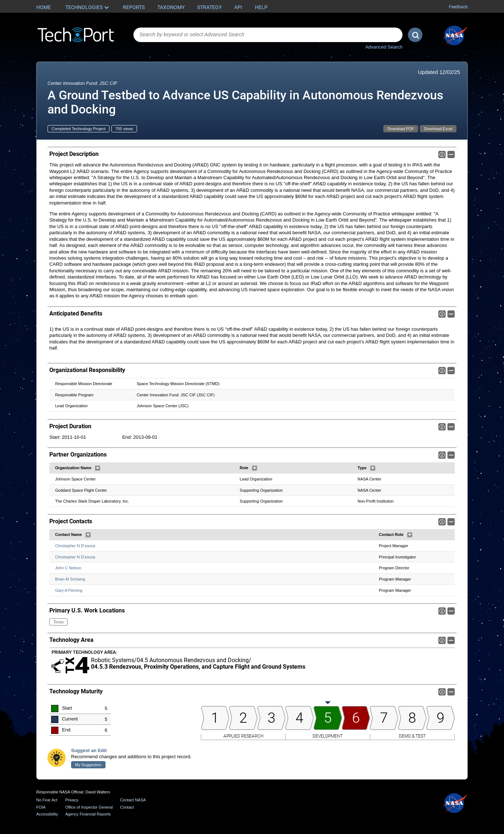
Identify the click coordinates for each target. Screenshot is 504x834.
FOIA (41, 807)
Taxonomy (171, 7)
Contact (127, 807)
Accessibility (47, 814)
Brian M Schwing (70, 579)
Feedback (458, 7)
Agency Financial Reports (88, 814)
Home (44, 7)
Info (442, 154)
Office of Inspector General (89, 807)
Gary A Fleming (69, 590)
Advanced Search (384, 47)
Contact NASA (133, 800)
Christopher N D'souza (75, 546)
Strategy (209, 7)
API (238, 7)
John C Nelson (68, 568)
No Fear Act (47, 800)
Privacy (72, 800)
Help (261, 7)
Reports (134, 7)
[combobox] (268, 35)
